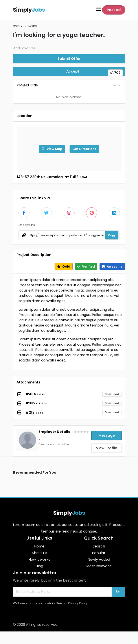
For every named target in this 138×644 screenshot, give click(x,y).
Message (107, 435)
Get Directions (84, 149)
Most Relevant (99, 566)
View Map (52, 149)
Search (99, 546)
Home (18, 26)
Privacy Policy (78, 603)
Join (118, 591)
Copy (112, 235)
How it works (39, 559)
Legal (33, 26)
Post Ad (114, 10)
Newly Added (99, 559)
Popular (99, 553)
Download (112, 394)
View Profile (107, 448)
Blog (39, 566)
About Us (39, 553)
